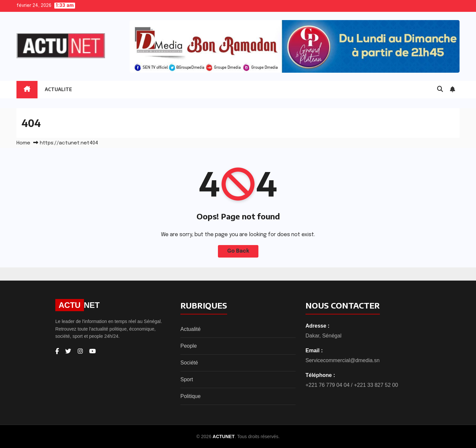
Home (23, 143)
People (189, 346)
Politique (190, 396)
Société (189, 363)
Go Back (238, 251)
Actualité (190, 329)
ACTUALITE (58, 89)
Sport (187, 379)
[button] (440, 89)
